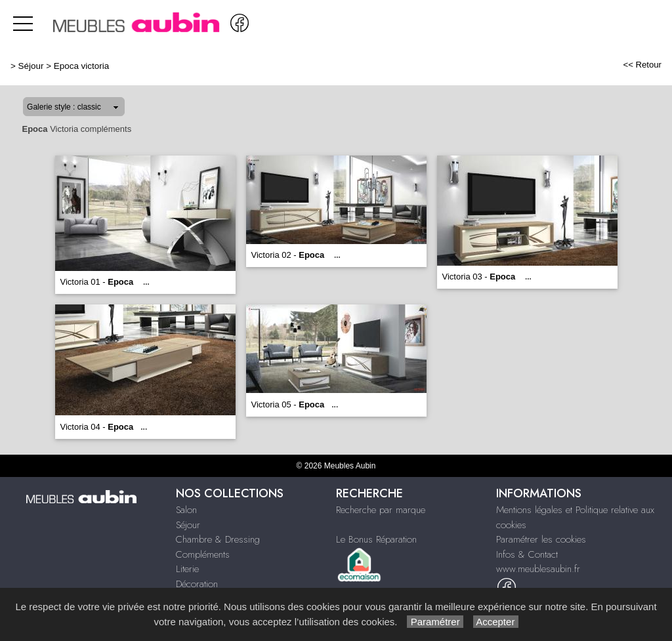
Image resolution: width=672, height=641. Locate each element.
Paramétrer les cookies (541, 539)
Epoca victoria (81, 66)
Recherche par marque (381, 510)
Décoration (197, 584)
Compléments (203, 554)
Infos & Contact (527, 554)
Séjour (31, 66)
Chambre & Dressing (218, 539)
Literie (187, 569)
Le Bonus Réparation (376, 539)
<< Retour (642, 65)
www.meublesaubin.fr (538, 569)
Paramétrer (435, 622)
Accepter (496, 622)
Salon (186, 510)
